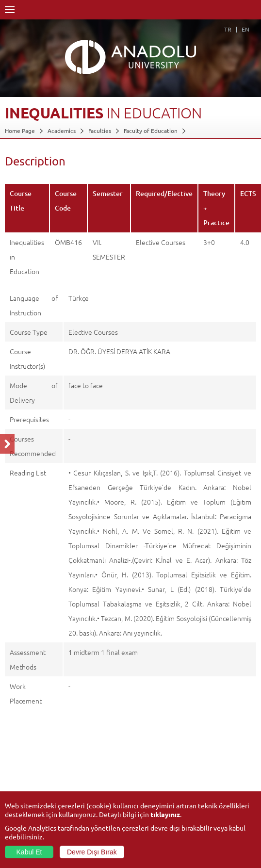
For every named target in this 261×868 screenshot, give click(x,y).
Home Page (20, 131)
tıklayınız (165, 814)
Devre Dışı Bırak (92, 852)
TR (228, 29)
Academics (62, 131)
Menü (10, 10)
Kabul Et (29, 852)
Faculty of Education (151, 131)
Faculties (100, 131)
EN (245, 29)
